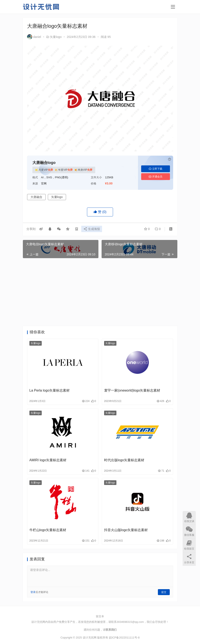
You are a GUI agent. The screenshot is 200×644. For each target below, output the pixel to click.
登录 (33, 592)
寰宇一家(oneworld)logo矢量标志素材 (132, 390)
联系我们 (111, 630)
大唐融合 (36, 197)
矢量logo (56, 37)
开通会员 (155, 177)
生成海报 (92, 229)
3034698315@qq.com (130, 622)
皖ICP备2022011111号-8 (124, 638)
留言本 (100, 616)
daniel (34, 37)
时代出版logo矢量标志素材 (124, 460)
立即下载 (155, 169)
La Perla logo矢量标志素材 (50, 390)
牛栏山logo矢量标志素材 (48, 530)
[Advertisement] (100, 292)
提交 (164, 592)
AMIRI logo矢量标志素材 (48, 460)
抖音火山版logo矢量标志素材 (126, 530)
